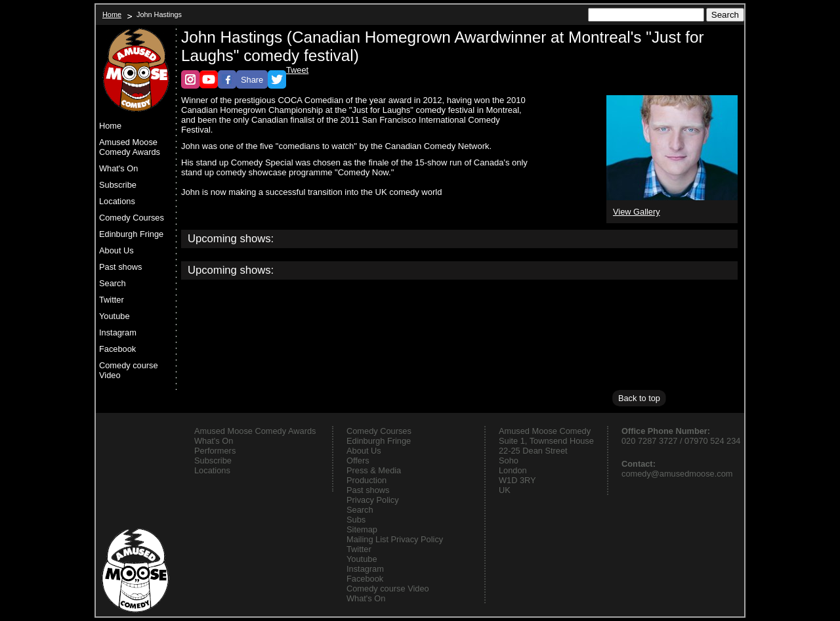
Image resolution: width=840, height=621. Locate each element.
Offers (358, 460)
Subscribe (118, 185)
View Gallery (637, 212)
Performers (215, 451)
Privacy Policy (373, 500)
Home (112, 14)
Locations (117, 201)
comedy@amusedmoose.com (677, 474)
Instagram (118, 332)
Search (113, 283)
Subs (356, 520)
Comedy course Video (129, 370)
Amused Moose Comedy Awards (130, 147)
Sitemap (362, 529)
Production (367, 480)
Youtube (115, 316)
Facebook (117, 349)
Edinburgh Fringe (131, 234)
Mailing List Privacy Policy (395, 539)
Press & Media (374, 470)
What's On (118, 168)
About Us (116, 250)
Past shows (120, 267)
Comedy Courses (132, 218)
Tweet (297, 70)
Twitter (112, 300)
